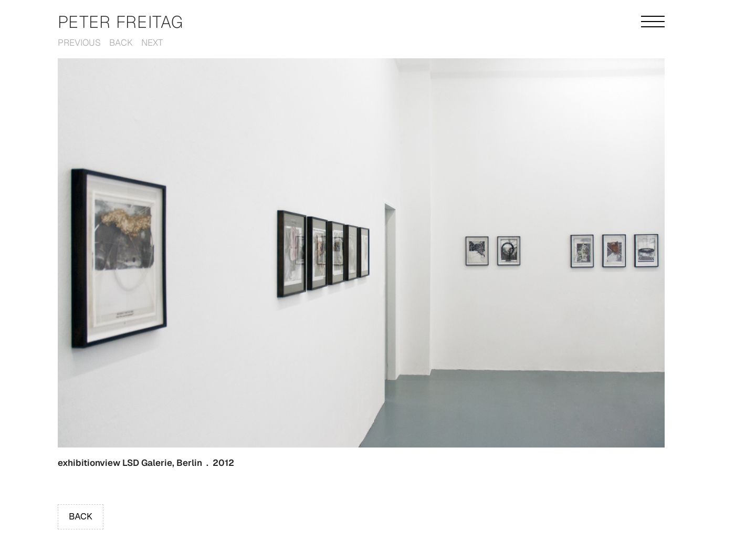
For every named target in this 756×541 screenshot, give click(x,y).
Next (152, 43)
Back (121, 43)
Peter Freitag (121, 22)
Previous (79, 43)
